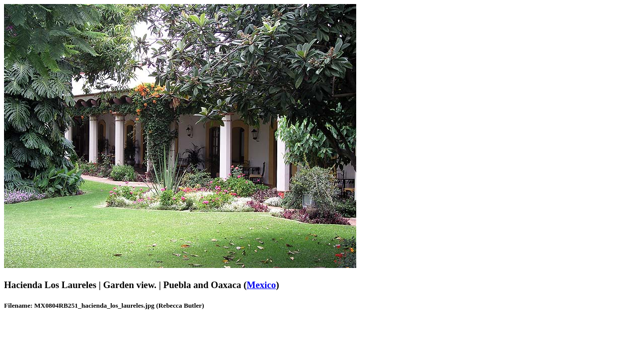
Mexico (261, 285)
